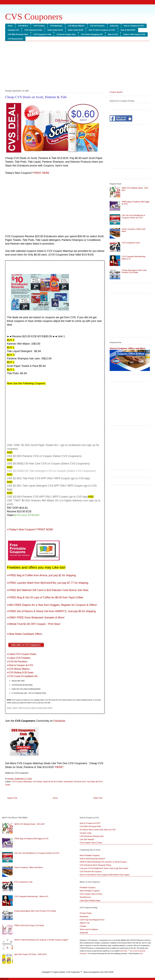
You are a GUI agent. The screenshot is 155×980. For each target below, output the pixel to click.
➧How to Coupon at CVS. (20, 665)
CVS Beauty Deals (15, 39)
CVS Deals (37, 782)
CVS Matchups (56, 26)
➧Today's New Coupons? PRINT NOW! (30, 529)
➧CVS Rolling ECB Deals (20, 673)
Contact (83, 926)
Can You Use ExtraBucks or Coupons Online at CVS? (133, 216)
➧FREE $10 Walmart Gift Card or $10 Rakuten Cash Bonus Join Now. (48, 590)
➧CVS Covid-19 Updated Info (22, 676)
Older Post (98, 798)
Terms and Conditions (89, 929)
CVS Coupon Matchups (22, 782)
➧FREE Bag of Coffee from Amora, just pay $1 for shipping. (42, 575)
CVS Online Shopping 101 (92, 34)
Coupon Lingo (86, 833)
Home (10, 26)
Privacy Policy (86, 913)
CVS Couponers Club (42, 34)
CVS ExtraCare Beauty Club (92, 836)
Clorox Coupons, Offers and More (127, 348)
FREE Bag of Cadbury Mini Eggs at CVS (31, 839)
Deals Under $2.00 (76, 30)
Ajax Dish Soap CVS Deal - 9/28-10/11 (30, 954)
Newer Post (12, 798)
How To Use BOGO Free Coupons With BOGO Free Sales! (105, 875)
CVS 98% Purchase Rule (18, 34)
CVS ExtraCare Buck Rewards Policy (95, 865)
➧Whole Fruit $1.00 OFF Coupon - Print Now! (34, 624)
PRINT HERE (41, 173)
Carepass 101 (13, 30)
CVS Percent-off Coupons (91, 872)
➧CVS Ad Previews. (17, 662)
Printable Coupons (88, 887)
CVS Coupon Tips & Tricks (91, 843)
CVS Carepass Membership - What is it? (31, 896)
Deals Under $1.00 (55, 30)
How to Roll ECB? (128, 30)
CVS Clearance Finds (33, 30)
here (141, 954)
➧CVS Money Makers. (19, 669)
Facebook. (60, 721)
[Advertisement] (77, 66)
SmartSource (85, 897)
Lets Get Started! (87, 839)
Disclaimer (84, 916)
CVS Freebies (39, 26)
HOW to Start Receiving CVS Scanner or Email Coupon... (104, 862)
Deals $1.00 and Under (53, 782)
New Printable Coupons (90, 855)
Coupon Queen (116, 92)
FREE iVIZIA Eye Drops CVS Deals (29, 925)
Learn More (124, 951)
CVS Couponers (34, 17)
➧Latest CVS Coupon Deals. (22, 654)
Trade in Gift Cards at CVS (134, 34)
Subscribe (114, 26)
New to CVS (113, 34)
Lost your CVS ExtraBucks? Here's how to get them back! (104, 868)
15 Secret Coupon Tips (66, 34)
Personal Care (80, 782)
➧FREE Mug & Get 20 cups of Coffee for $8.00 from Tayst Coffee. (45, 597)
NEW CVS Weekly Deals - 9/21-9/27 (30, 824)
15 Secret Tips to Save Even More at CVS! (98, 830)
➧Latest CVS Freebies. (19, 658)
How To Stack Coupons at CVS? (102, 30)
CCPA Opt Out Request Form (92, 920)
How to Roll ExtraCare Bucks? (92, 859)
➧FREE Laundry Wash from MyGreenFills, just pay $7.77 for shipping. (48, 583)
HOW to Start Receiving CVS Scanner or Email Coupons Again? (41, 940)
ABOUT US (85, 923)
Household (68, 782)
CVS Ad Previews (97, 26)
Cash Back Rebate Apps (90, 901)
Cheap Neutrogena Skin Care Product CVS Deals (134, 271)
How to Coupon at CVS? (134, 26)
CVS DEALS (23, 26)
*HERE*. (59, 767)
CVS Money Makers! (76, 26)
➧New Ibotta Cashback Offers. (25, 634)
